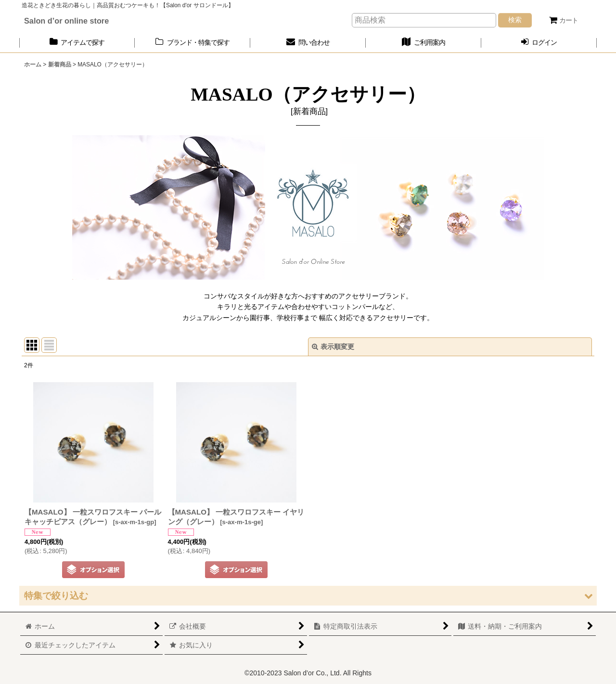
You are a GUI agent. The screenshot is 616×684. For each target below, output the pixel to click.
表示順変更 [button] (333, 347)
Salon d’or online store (66, 21)
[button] (308, 596)
